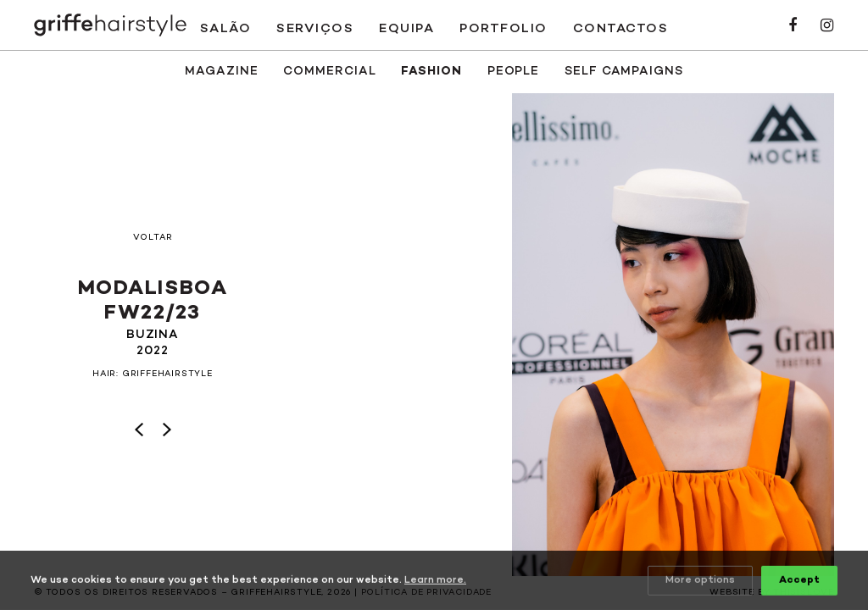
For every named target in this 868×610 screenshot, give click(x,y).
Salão (226, 29)
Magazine (221, 72)
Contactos (621, 29)
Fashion (431, 72)
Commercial (329, 72)
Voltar (153, 238)
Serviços (315, 29)
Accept (799, 581)
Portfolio (504, 29)
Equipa (406, 29)
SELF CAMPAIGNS (624, 72)
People (513, 72)
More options (700, 581)
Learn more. (435, 581)
